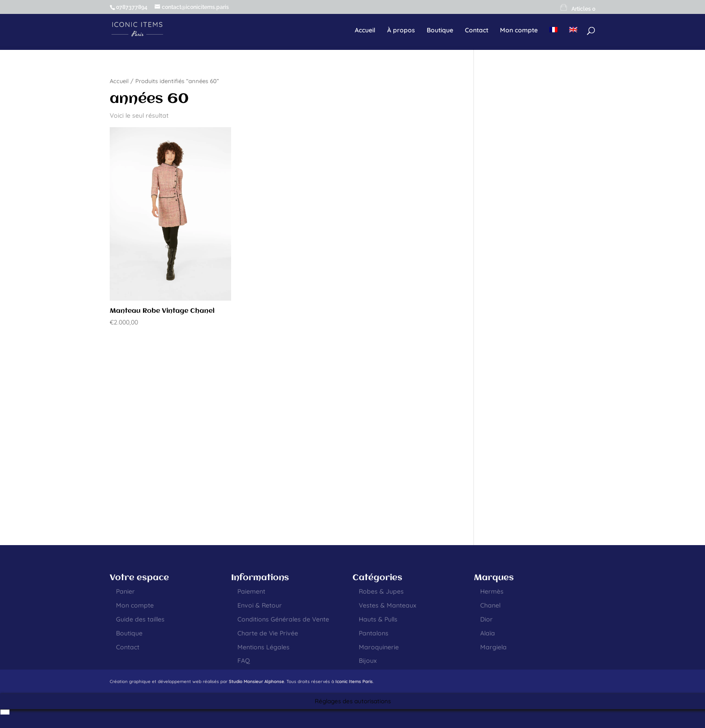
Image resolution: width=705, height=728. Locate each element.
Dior (486, 619)
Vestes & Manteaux (388, 605)
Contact (477, 31)
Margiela (493, 647)
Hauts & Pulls (378, 619)
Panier (125, 591)
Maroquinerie (379, 647)
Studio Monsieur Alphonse (257, 681)
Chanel (490, 605)
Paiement (251, 591)
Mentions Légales (263, 647)
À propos (401, 31)
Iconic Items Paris (354, 681)
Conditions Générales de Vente (283, 619)
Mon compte (519, 31)
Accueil (365, 31)
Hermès (492, 591)
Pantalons (374, 633)
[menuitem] (553, 37)
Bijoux (368, 661)
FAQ (244, 661)
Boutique (440, 31)
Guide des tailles (140, 619)
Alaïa (488, 633)
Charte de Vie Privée (268, 633)
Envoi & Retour (260, 605)
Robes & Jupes (381, 591)
